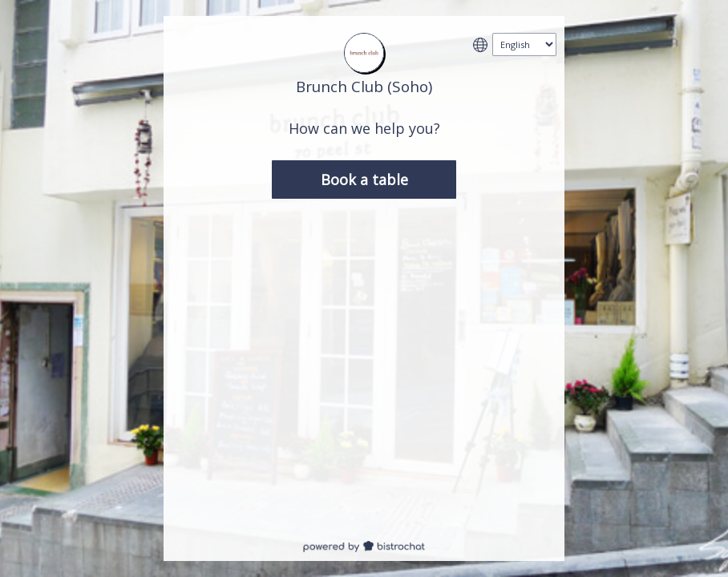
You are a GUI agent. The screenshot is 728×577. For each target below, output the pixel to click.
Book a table (364, 180)
